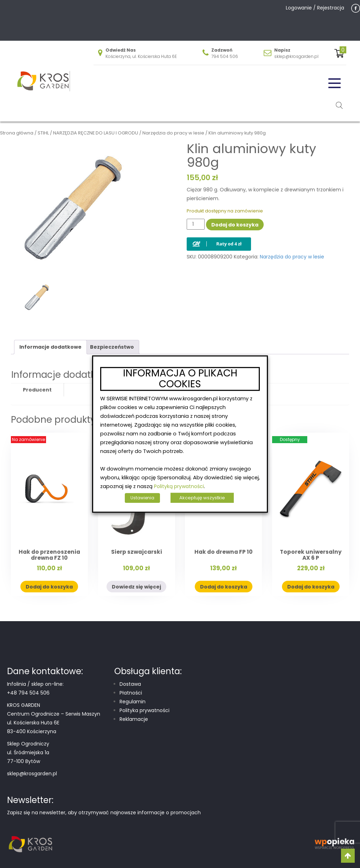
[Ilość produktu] (196, 224)
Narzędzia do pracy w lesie (173, 133)
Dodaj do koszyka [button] (49, 587)
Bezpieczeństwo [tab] (112, 347)
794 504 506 (225, 56)
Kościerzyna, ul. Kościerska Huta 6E (141, 56)
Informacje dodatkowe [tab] (50, 347)
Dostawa (130, 684)
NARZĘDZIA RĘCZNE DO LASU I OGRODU (96, 133)
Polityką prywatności (179, 486)
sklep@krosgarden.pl (296, 56)
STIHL (43, 133)
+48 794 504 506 (28, 693)
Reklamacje (134, 719)
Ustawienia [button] (142, 498)
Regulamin (133, 702)
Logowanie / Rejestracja (315, 8)
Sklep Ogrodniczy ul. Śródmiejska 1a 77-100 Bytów (28, 752)
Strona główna (17, 133)
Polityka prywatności (144, 710)
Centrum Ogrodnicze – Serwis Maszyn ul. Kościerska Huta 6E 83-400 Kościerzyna (54, 723)
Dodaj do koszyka (235, 225)
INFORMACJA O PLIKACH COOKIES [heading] (180, 379)
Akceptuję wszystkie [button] (202, 498)
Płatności (131, 693)
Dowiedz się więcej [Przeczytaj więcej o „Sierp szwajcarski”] (136, 587)
